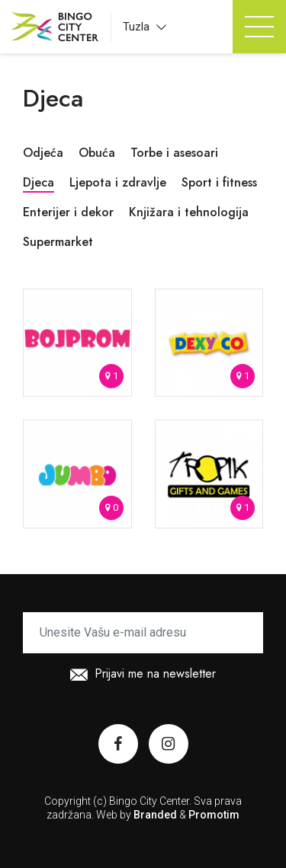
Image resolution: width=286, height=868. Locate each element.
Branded (155, 815)
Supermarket (58, 242)
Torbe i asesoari (174, 153)
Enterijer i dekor (68, 212)
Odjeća (43, 153)
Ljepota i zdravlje (118, 182)
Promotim (214, 815)
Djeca (39, 182)
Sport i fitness (219, 182)
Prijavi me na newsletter (143, 676)
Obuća (97, 153)
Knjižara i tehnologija (189, 212)
